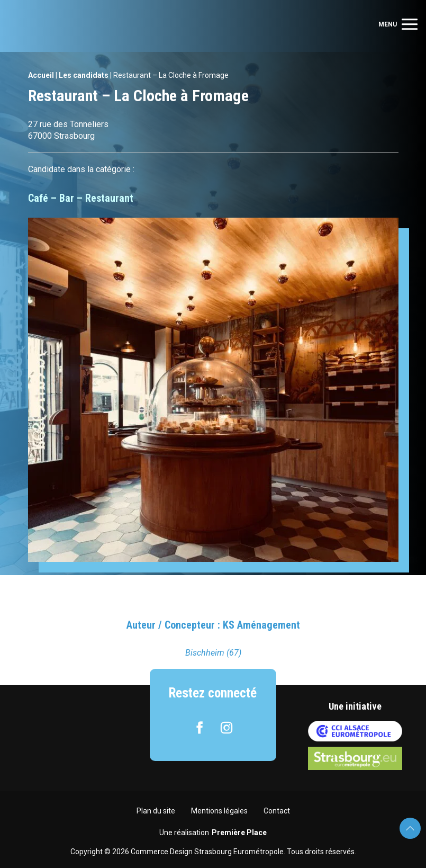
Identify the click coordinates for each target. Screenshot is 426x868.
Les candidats (84, 75)
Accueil (41, 75)
